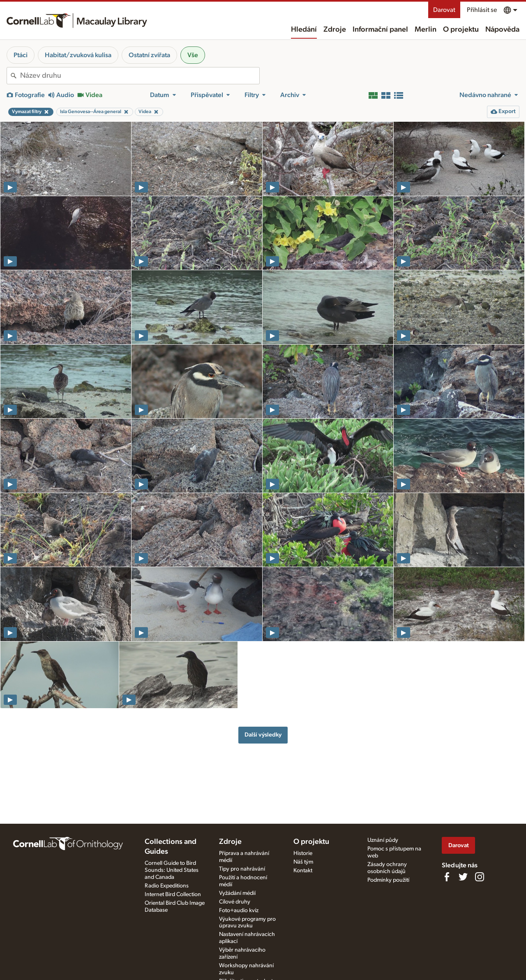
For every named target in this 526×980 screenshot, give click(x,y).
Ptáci (21, 55)
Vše (193, 55)
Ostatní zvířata (149, 55)
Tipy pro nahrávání (242, 869)
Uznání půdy (383, 840)
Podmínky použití (388, 880)
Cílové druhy (235, 902)
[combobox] (140, 76)
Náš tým (303, 862)
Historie (303, 853)
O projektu (461, 30)
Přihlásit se (482, 10)
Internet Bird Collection (173, 894)
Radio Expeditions (167, 886)
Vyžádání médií (237, 893)
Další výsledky (263, 735)
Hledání (304, 30)
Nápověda (502, 30)
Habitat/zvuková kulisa (78, 55)
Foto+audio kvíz (239, 910)
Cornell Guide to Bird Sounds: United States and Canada (172, 870)
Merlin (426, 30)
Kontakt (303, 871)
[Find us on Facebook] (447, 877)
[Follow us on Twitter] (463, 877)
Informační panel (380, 30)
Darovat (444, 10)
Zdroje (335, 30)
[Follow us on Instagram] (480, 877)
